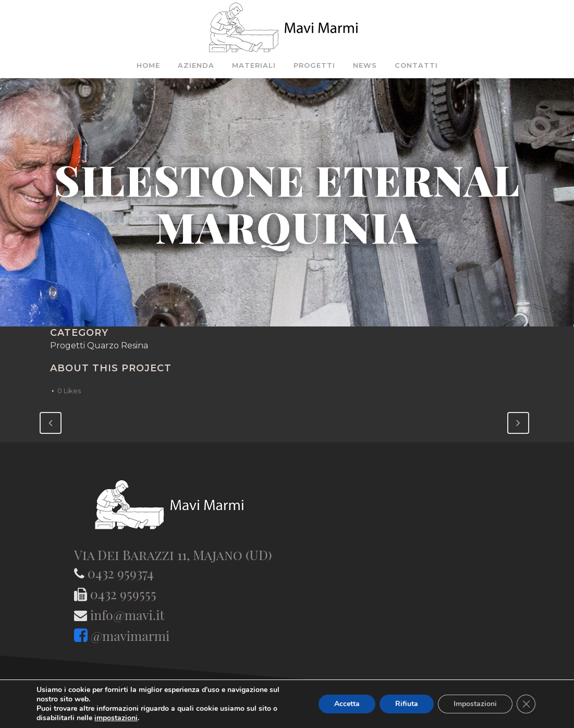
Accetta (347, 704)
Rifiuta (407, 704)
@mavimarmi (130, 635)
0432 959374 (121, 573)
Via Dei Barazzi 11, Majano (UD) (173, 555)
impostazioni (116, 718)
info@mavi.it (127, 615)
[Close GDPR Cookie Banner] (526, 704)
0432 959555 (123, 594)
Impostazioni (475, 704)
